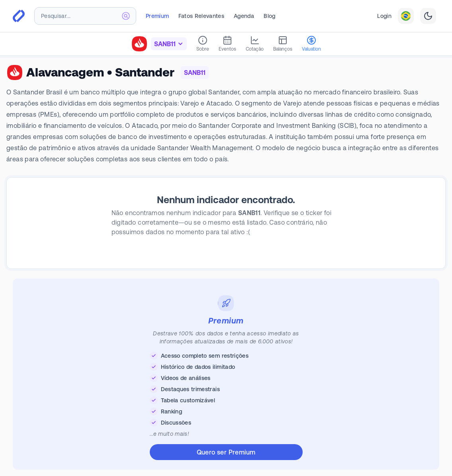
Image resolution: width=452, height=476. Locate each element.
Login (384, 16)
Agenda (244, 16)
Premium (157, 16)
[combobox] (85, 16)
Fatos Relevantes (201, 16)
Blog (269, 16)
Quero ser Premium (226, 452)
